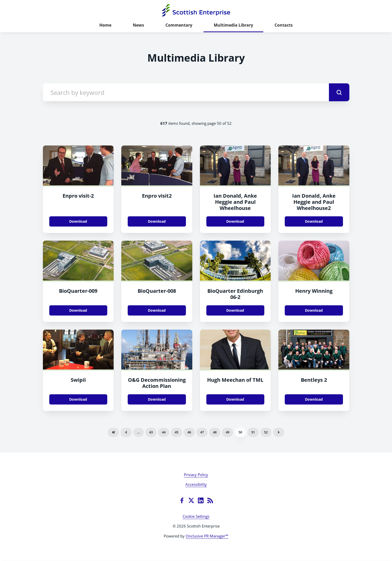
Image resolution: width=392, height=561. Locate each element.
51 (253, 432)
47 (202, 432)
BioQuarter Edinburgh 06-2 (235, 294)
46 (189, 432)
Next (279, 432)
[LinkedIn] (201, 500)
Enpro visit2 (157, 196)
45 (176, 432)
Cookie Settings (196, 516)
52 (266, 432)
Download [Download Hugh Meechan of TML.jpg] (235, 399)
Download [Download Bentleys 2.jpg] (314, 399)
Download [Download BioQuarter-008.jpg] (157, 310)
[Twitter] (191, 500)
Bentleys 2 (314, 380)
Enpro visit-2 (78, 196)
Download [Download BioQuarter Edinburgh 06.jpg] (235, 310)
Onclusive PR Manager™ (207, 536)
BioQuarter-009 (78, 291)
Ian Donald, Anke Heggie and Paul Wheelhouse (235, 202)
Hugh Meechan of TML (235, 380)
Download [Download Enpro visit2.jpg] (157, 221)
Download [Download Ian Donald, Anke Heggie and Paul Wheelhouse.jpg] (235, 221)
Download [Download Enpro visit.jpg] (78, 221)
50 (240, 432)
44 (164, 432)
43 (151, 432)
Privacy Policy (196, 475)
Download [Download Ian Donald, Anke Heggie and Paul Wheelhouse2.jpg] (314, 221)
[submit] (339, 92)
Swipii (78, 380)
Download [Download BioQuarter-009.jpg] (78, 310)
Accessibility (196, 484)
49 (228, 432)
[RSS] (210, 500)
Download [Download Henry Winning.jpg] (314, 310)
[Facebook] (182, 500)
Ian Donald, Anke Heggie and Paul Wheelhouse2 (314, 202)
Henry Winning (314, 291)
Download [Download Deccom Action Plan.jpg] (157, 399)
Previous (126, 432)
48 (215, 432)
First (113, 432)
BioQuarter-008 (157, 291)
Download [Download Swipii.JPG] (78, 399)
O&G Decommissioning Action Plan (157, 383)
